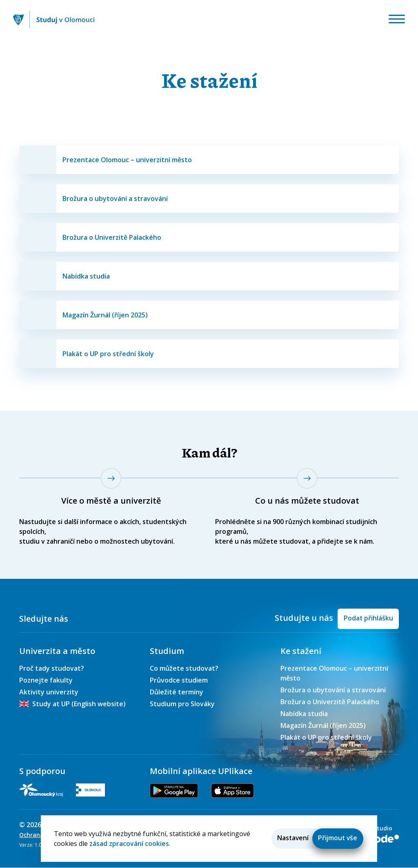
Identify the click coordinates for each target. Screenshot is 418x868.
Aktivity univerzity (49, 692)
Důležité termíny (177, 692)
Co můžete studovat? (184, 669)
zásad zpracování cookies (129, 843)
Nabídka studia (304, 714)
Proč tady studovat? (52, 669)
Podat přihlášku (368, 618)
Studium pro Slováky (182, 704)
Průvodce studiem (179, 681)
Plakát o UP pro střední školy (326, 738)
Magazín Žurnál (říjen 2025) (323, 726)
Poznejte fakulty (46, 681)
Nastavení (291, 838)
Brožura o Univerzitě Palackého (330, 702)
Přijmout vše (337, 838)
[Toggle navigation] (396, 20)
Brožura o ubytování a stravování (333, 690)
